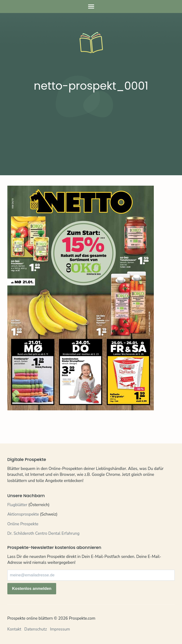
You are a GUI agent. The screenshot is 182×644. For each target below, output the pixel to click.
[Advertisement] (91, 132)
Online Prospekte (23, 524)
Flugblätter (17, 505)
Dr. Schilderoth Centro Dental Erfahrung (43, 533)
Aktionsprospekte (23, 514)
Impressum (60, 629)
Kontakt (14, 629)
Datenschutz (36, 629)
